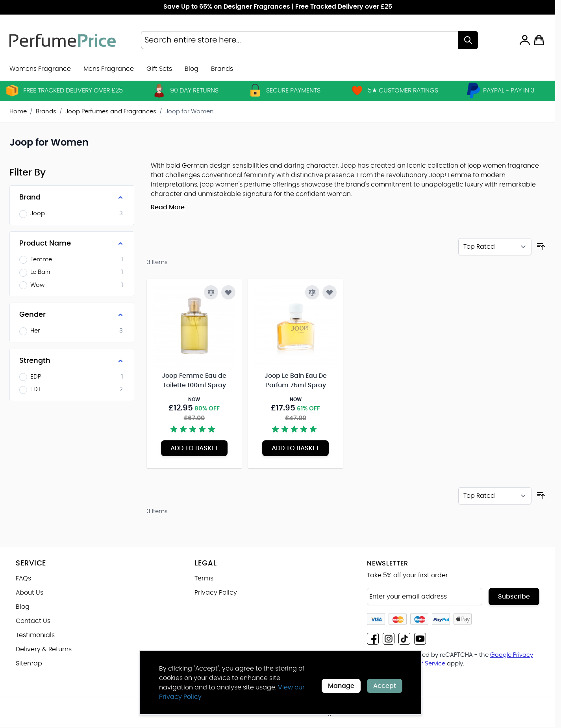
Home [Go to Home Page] (18, 112)
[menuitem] (222, 69)
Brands (46, 112)
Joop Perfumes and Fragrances (111, 112)
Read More (168, 207)
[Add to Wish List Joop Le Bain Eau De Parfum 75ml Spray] (330, 292)
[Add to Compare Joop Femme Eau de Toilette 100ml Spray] (211, 292)
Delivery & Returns (44, 649)
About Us (30, 593)
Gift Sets (159, 69)
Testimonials (35, 635)
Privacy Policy (216, 593)
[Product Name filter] (72, 244)
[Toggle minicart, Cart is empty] (539, 40)
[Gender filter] (72, 315)
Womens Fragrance (40, 69)
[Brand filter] (72, 198)
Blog (192, 69)
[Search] (468, 40)
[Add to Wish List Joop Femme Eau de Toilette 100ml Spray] (228, 292)
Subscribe (514, 597)
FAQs (23, 578)
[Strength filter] (72, 361)
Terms (204, 578)
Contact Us (33, 621)
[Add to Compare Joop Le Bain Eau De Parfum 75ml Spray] (312, 292)
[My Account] (525, 40)
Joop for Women (190, 112)
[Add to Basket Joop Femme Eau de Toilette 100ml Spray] (194, 448)
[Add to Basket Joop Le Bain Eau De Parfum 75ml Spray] (295, 448)
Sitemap (29, 663)
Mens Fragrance (109, 69)
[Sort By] (495, 247)
